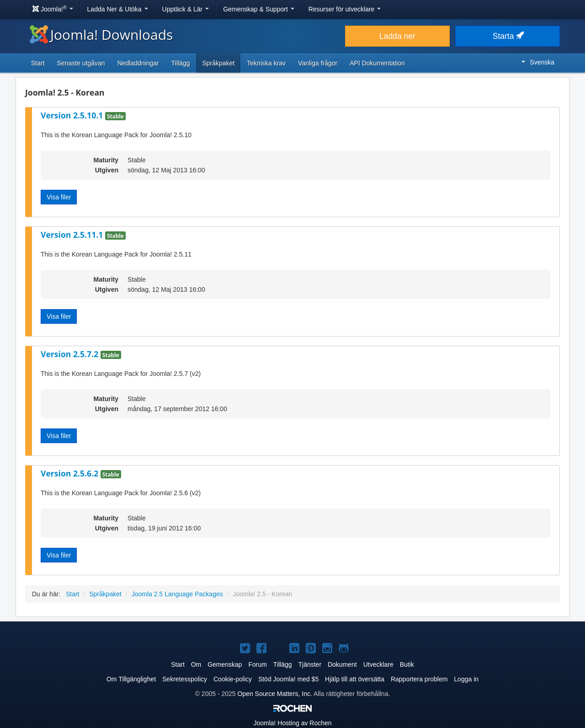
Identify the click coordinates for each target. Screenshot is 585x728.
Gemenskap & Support (259, 9)
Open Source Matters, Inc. (274, 694)
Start (38, 63)
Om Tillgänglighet (131, 679)
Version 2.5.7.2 (71, 354)
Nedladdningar (138, 63)
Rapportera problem (419, 679)
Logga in (466, 679)
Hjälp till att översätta (355, 679)
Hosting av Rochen (292, 723)
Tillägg (181, 63)
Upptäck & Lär (186, 9)
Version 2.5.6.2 (71, 473)
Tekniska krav (266, 63)
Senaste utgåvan (81, 63)
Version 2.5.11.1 (73, 235)
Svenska (538, 62)
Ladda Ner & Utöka (118, 9)
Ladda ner (397, 36)
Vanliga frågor (318, 63)
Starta (508, 36)
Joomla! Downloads (101, 35)
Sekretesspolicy (185, 679)
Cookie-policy (233, 679)
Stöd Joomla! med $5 (288, 679)
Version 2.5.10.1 (73, 115)
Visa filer (59, 197)
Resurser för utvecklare (345, 9)
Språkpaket (218, 63)
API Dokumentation (377, 63)
